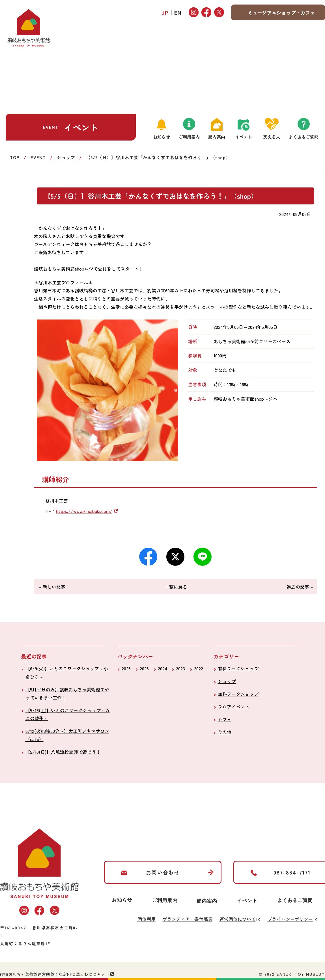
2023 (180, 668)
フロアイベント (234, 707)
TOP (15, 157)
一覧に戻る (176, 587)
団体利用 (147, 919)
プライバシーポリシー (290, 919)
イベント (244, 137)
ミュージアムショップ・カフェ (281, 12)
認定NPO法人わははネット (84, 974)
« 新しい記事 (52, 587)
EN (178, 12)
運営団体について (238, 919)
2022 (199, 668)
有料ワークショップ (238, 668)
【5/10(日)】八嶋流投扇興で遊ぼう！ (63, 752)
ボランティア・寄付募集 (188, 919)
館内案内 (217, 137)
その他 (225, 732)
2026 (126, 668)
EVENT (38, 157)
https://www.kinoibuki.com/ (84, 511)
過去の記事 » (300, 587)
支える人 (272, 137)
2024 (162, 668)
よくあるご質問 (304, 137)
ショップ (66, 157)
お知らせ (162, 137)
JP (165, 12)
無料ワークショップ (238, 694)
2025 (144, 668)
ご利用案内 (189, 137)
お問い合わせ (163, 872)
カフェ (225, 719)
